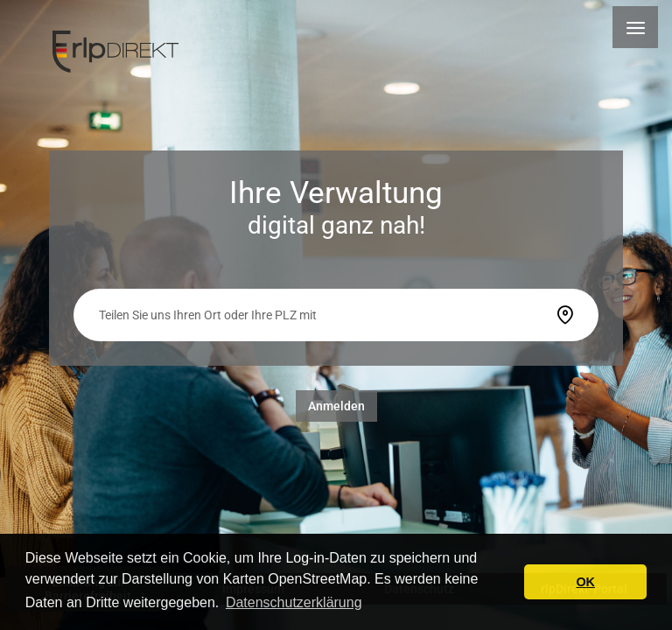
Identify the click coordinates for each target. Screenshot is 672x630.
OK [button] (585, 582)
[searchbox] (321, 315)
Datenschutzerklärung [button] (294, 602)
